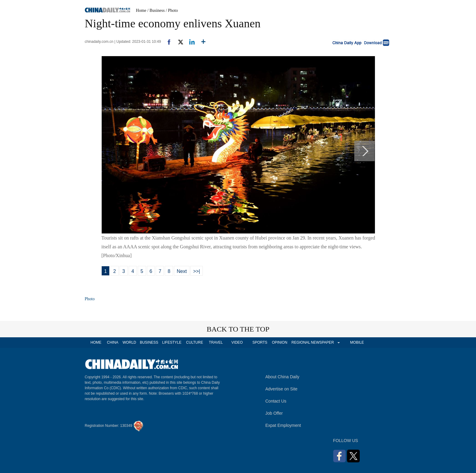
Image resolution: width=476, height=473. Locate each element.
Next (182, 271)
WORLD (129, 342)
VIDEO (237, 342)
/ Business (156, 10)
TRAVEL (216, 342)
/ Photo (172, 10)
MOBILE (357, 342)
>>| (197, 271)
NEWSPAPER (322, 342)
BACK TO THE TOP (238, 329)
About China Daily (282, 377)
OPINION (280, 342)
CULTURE (195, 342)
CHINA (112, 342)
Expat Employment (283, 425)
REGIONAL (301, 342)
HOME (96, 342)
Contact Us (276, 401)
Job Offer (274, 413)
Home (141, 10)
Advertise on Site (281, 389)
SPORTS (260, 342)
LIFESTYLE (172, 342)
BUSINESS (149, 342)
